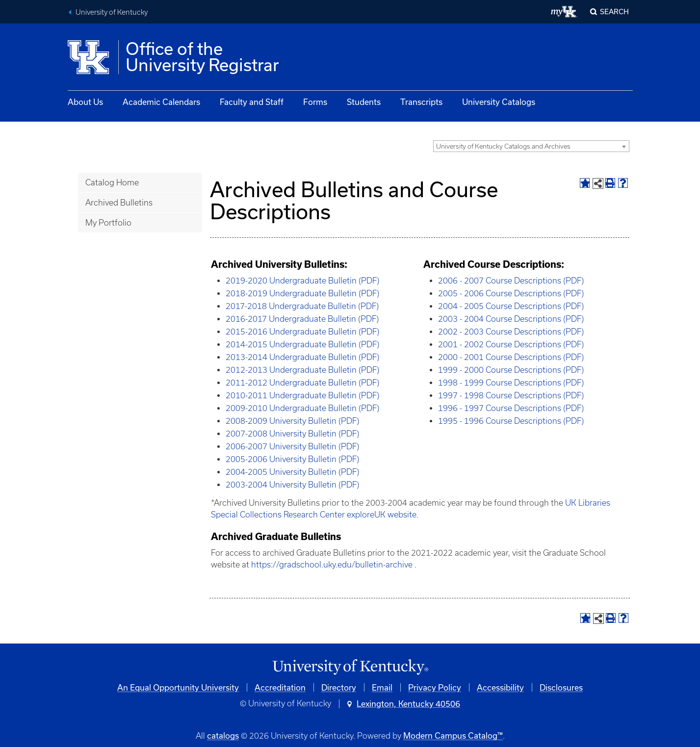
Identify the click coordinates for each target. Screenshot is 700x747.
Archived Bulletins (119, 203)
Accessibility (500, 687)
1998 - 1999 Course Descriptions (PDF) (511, 383)
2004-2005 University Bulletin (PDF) (292, 472)
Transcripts (421, 102)
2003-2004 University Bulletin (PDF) (292, 485)
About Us (85, 102)
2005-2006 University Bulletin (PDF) (292, 459)
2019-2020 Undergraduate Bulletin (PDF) (302, 281)
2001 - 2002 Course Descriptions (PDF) (511, 344)
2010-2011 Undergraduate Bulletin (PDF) (302, 395)
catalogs (223, 735)
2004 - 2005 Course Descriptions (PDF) (511, 306)
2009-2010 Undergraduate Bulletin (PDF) (302, 408)
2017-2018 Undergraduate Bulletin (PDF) (302, 306)
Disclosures (561, 687)
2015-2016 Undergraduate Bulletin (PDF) (302, 332)
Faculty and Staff (252, 102)
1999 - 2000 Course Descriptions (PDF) (511, 370)
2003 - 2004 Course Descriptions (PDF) (511, 319)
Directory (339, 687)
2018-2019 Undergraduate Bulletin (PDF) (302, 293)
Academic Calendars (161, 102)
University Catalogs (499, 102)
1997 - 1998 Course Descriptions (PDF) (511, 395)
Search (614, 12)
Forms (315, 102)
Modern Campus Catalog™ (453, 735)
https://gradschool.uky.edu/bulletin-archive (332, 565)
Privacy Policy (435, 687)
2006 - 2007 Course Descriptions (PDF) (511, 281)
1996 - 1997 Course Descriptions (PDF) (511, 408)
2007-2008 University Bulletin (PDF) (292, 434)
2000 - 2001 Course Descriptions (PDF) (511, 357)
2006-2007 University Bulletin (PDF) (292, 446)
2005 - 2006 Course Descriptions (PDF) (511, 293)
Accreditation (280, 687)
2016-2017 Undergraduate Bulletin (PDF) (302, 319)
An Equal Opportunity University (178, 687)
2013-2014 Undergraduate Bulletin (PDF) (302, 357)
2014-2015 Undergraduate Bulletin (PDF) (302, 344)
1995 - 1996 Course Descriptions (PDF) (511, 421)
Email (382, 687)
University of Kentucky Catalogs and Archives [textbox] (503, 146)
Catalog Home (112, 182)
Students (364, 102)
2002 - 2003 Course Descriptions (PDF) (511, 332)
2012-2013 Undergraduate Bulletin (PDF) (302, 370)
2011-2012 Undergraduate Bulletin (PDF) (302, 383)
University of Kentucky (112, 12)
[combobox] (531, 146)
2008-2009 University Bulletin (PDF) (292, 421)
